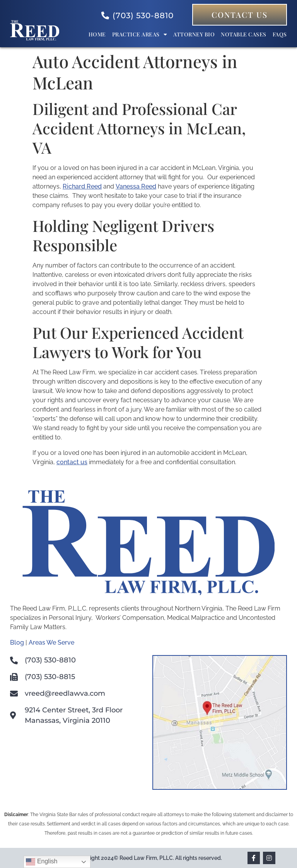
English (42, 862)
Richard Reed (82, 186)
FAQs (280, 34)
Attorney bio (194, 34)
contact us (72, 462)
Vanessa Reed (136, 186)
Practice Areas (140, 34)
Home (97, 34)
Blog (17, 642)
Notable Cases (244, 34)
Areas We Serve (51, 642)
